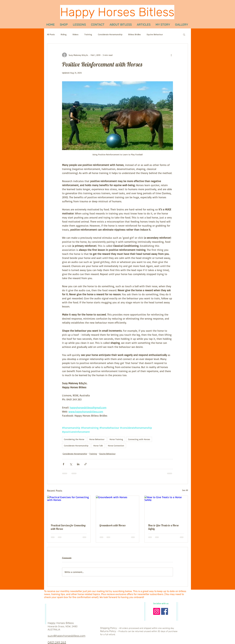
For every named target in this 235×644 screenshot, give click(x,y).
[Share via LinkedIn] (78, 464)
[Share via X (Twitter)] (71, 464)
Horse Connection (116, 446)
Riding (64, 34)
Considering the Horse (74, 439)
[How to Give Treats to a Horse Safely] (166, 508)
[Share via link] (86, 464)
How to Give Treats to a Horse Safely (163, 527)
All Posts (51, 34)
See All (185, 490)
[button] (79, 25)
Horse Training (116, 439)
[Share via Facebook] (63, 464)
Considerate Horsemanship (110, 34)
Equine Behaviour (155, 34)
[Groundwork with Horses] (118, 508)
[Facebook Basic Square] (165, 611)
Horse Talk (98, 446)
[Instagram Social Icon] (157, 611)
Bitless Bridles (135, 34)
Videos (75, 34)
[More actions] (171, 55)
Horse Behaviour (97, 439)
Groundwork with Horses (112, 525)
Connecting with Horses (139, 439)
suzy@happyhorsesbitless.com (67, 636)
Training (88, 34)
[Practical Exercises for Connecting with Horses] (69, 508)
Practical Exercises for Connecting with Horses (68, 527)
